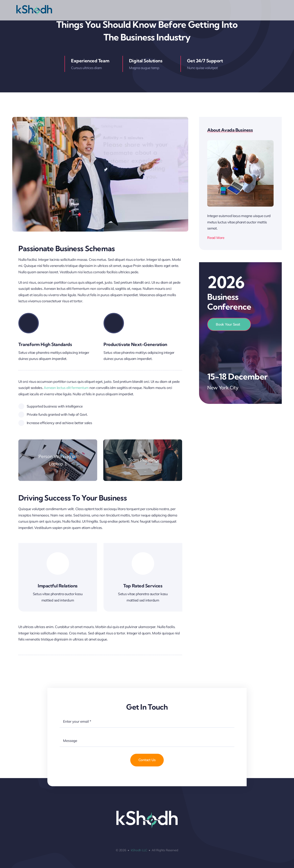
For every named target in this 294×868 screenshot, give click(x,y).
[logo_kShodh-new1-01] (34, 7)
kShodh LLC (139, 850)
